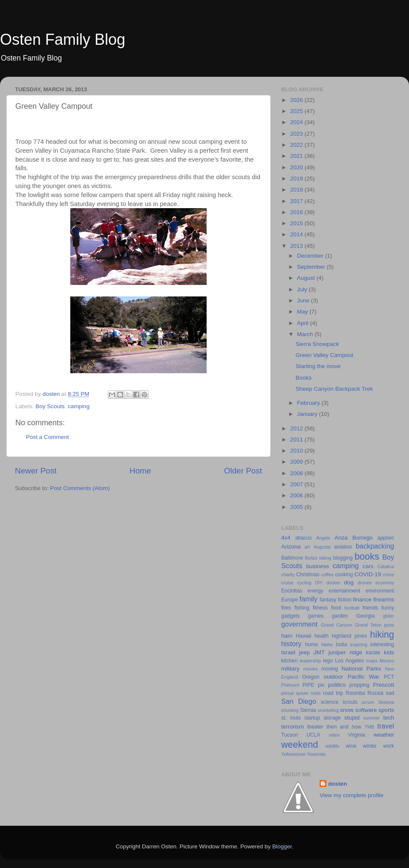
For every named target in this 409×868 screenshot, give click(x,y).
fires (286, 608)
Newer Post (36, 471)
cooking (344, 575)
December (311, 256)
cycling (304, 583)
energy (315, 591)
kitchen (289, 661)
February (309, 403)
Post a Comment (48, 437)
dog (349, 582)
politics (337, 685)
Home (140, 471)
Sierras (308, 710)
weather (384, 735)
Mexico (387, 661)
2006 (297, 495)
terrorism (292, 727)
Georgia (365, 616)
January (308, 414)
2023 (297, 134)
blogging (343, 558)
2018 (297, 190)
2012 (297, 428)
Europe (289, 600)
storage (332, 718)
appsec (386, 538)
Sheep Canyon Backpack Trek (334, 389)
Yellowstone (293, 754)
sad (390, 693)
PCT (389, 677)
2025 (297, 111)
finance (363, 599)
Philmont (290, 685)
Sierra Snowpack (317, 344)
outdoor (334, 677)
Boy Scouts (50, 406)
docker (333, 583)
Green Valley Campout (325, 355)
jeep (305, 652)
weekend (300, 745)
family (308, 599)
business (318, 566)
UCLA (313, 735)
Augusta (322, 547)
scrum (368, 702)
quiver (302, 693)
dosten (337, 784)
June (304, 300)
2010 (297, 451)
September (312, 267)
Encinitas (292, 591)
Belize (311, 558)
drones (364, 583)
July (303, 289)
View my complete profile (351, 795)
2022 (297, 145)
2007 (297, 484)
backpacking (375, 546)
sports (386, 710)
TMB (369, 727)
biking (325, 558)
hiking (382, 634)
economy (385, 583)
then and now (344, 727)
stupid (352, 718)
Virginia (357, 735)
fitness (320, 608)
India (341, 644)
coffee (327, 575)
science (330, 702)
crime (389, 575)
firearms (384, 599)
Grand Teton (368, 625)
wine (351, 746)
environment (380, 591)
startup (312, 718)
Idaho (327, 644)
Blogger (282, 846)
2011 (297, 440)
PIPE (308, 685)
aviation (343, 547)
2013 (297, 246)
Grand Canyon (336, 625)
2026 (297, 100)
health (321, 636)
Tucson (289, 735)
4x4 (286, 538)
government (299, 624)
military (290, 669)
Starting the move (318, 366)
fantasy (328, 600)
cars (368, 566)
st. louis (291, 718)
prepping (359, 685)
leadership (311, 661)
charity (288, 575)
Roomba (355, 693)
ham (287, 636)
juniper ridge (345, 652)
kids (389, 652)
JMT (319, 652)
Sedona (386, 702)
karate (373, 653)
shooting (290, 710)
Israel (288, 652)
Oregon (311, 677)
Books (304, 378)
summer (372, 718)
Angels (323, 538)
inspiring (359, 644)
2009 (297, 462)
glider (389, 616)
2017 (297, 201)
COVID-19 (368, 574)
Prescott (383, 685)
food (336, 608)
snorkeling (328, 710)
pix (321, 685)
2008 (297, 473)
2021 (297, 156)
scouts (350, 702)
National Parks (361, 669)
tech (389, 718)
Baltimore (292, 558)
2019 (297, 179)
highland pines (349, 636)
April (304, 323)
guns (389, 625)
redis (316, 693)
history (291, 644)
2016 (297, 212)
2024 (297, 122)
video (334, 735)
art (307, 547)
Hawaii (303, 636)
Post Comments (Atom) (80, 488)
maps (372, 661)
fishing (302, 608)
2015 (297, 223)
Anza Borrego (354, 538)
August (307, 278)
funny (388, 608)
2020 (297, 167)
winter (370, 746)
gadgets (290, 616)
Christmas (308, 575)
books (367, 556)
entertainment (344, 591)
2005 (297, 507)
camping (79, 406)
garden (340, 616)
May (303, 312)
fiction (345, 600)
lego (328, 661)
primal (287, 693)
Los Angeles (349, 661)
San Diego (299, 701)
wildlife (332, 746)
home (311, 644)
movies (311, 669)
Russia (376, 693)
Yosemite (316, 754)
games (316, 616)
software (366, 710)
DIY (319, 583)
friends (370, 608)
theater (315, 727)
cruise (287, 583)
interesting (382, 644)
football (352, 608)
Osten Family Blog (63, 39)
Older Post (243, 471)
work (389, 746)
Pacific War (363, 677)
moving (330, 669)
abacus (304, 538)
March (306, 334)
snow (347, 710)
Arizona (291, 547)
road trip (333, 693)
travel (386, 726)
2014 (297, 234)
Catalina (386, 566)
